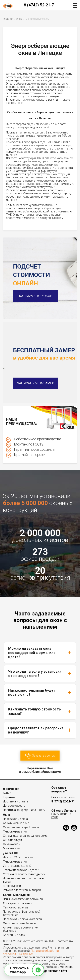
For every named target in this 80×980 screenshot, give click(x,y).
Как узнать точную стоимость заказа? (40, 711)
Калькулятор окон (36, 296)
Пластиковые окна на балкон (22, 919)
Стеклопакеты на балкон (19, 923)
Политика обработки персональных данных (31, 952)
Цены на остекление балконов (23, 899)
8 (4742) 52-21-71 (40, 5)
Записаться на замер (36, 383)
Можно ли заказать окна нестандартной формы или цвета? (40, 653)
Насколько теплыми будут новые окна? (40, 692)
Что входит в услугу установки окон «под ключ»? (40, 674)
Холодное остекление (17, 903)
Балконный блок (14, 935)
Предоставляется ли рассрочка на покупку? (40, 730)
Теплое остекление (16, 907)
